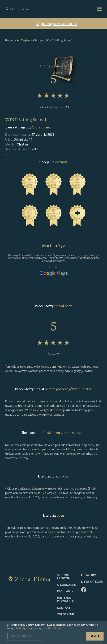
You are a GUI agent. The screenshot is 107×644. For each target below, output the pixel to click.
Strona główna (63, 577)
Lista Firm (89, 575)
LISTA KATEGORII (93, 582)
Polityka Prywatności (67, 600)
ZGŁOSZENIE (66, 615)
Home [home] (9, 41)
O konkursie (66, 585)
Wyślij (95, 636)
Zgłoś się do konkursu (54, 24)
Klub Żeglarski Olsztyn (29, 41)
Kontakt (64, 608)
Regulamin (65, 592)
